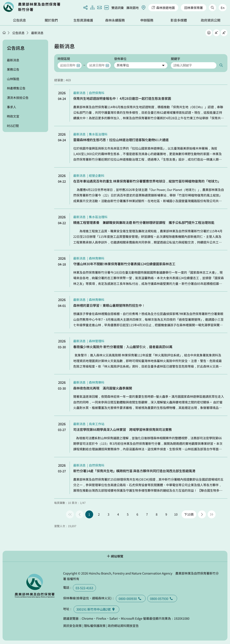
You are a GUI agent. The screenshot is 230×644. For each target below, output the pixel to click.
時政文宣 (13, 116)
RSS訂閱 (13, 126)
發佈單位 (120, 59)
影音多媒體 (179, 20)
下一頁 (202, 514)
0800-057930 (162, 599)
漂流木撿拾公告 (18, 98)
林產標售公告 (16, 88)
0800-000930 (131, 599)
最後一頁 (212, 514)
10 (176, 514)
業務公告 (13, 69)
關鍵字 (176, 59)
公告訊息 (19, 20)
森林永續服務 (115, 20)
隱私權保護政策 (95, 626)
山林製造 (13, 79)
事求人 (12, 107)
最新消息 (37, 33)
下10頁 (189, 514)
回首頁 (32, 7)
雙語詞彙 (118, 8)
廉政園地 (133, 8)
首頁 (4, 33)
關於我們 (51, 20)
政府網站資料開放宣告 (123, 626)
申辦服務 (147, 20)
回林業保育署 (194, 8)
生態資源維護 (83, 20)
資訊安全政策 (72, 626)
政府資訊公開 (211, 20)
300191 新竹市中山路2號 (96, 609)
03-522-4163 (84, 588)
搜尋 (221, 65)
